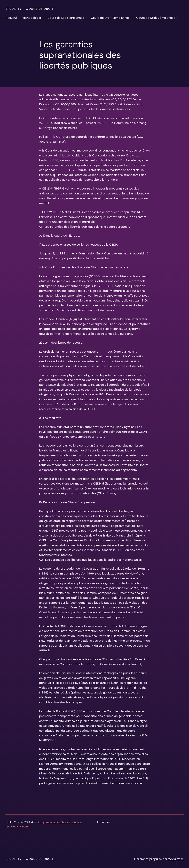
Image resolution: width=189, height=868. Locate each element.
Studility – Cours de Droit (30, 9)
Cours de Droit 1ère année (66, 18)
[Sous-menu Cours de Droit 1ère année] (86, 18)
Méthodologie (31, 18)
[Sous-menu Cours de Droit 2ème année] (131, 18)
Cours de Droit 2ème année (110, 18)
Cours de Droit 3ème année (156, 18)
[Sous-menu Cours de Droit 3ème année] (177, 18)
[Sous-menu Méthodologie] (42, 18)
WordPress (176, 859)
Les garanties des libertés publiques (61, 822)
